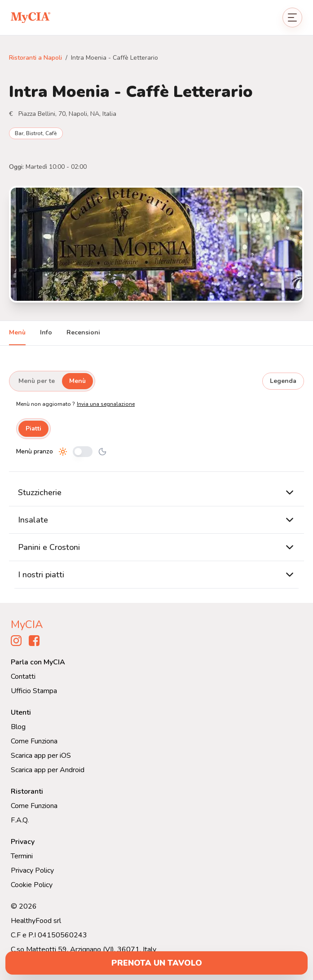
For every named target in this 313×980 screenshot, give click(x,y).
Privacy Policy (32, 870)
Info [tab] (46, 332)
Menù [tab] (17, 332)
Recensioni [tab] (83, 332)
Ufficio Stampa (34, 691)
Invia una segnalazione (106, 404)
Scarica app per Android (48, 770)
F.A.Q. (20, 820)
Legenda (283, 381)
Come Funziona (34, 741)
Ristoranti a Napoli (35, 58)
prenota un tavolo (157, 963)
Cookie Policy (32, 885)
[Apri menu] (292, 18)
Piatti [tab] (33, 428)
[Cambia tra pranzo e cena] (83, 452)
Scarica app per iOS (41, 756)
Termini (22, 856)
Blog (18, 727)
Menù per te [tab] (37, 381)
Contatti (23, 677)
